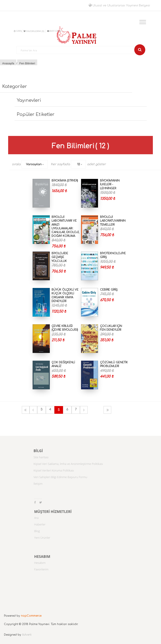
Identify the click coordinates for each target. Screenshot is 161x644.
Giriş (18, 31)
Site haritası (41, 457)
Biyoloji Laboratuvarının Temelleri (113, 221)
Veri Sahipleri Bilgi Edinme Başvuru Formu (60, 477)
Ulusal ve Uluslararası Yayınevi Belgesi (119, 6)
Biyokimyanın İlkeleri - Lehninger (110, 184)
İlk (26, 410)
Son (107, 410)
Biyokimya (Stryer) (65, 181)
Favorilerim (41, 569)
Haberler (40, 524)
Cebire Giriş (109, 290)
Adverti (27, 635)
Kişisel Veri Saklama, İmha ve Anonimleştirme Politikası (68, 464)
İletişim (38, 484)
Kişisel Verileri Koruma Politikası (54, 470)
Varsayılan (34, 164)
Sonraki (84, 410)
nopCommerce (31, 616)
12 (79, 164)
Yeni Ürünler (42, 538)
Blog (37, 531)
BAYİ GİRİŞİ (54, 31)
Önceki (33, 410)
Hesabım (40, 563)
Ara (36, 518)
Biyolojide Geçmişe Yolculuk (60, 257)
